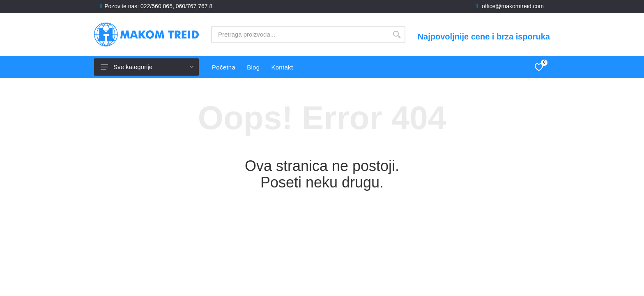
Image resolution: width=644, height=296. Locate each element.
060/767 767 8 (194, 6)
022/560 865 (156, 6)
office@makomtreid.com (513, 6)
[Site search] (300, 35)
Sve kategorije (147, 67)
